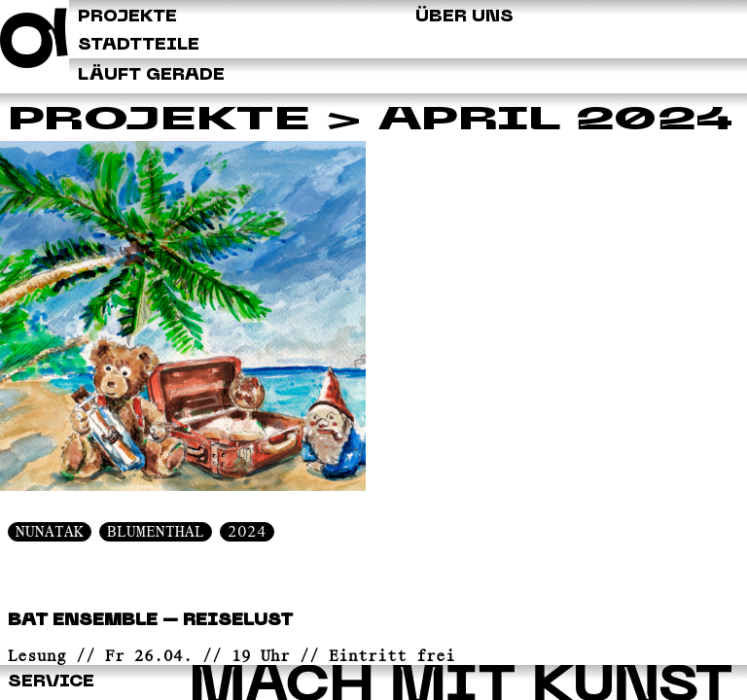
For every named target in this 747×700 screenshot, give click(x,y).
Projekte (159, 121)
